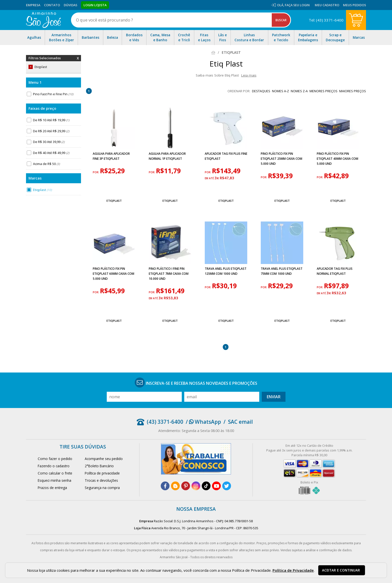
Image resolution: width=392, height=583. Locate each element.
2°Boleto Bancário (99, 466)
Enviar (274, 397)
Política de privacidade (102, 473)
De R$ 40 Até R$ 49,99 (51, 153)
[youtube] (216, 486)
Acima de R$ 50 (46, 164)
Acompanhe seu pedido (104, 459)
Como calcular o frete (55, 473)
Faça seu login (297, 5)
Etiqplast (42, 190)
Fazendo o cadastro (54, 466)
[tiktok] (206, 486)
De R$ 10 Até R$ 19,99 (51, 120)
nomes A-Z (280, 91)
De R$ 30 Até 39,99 (49, 142)
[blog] (175, 486)
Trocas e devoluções (101, 480)
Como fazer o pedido (55, 459)
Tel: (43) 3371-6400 (326, 20)
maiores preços (353, 91)
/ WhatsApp (203, 422)
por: (96, 172)
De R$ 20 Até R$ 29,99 (51, 131)
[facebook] (165, 486)
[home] (43, 20)
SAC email (240, 422)
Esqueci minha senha (54, 480)
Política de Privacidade (293, 570)
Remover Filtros (78, 61)
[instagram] (196, 486)
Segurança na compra (102, 488)
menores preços (323, 91)
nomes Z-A (299, 91)
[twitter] (227, 486)
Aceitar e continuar (341, 570)
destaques (261, 91)
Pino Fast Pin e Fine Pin (53, 94)
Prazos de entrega (52, 488)
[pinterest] (186, 486)
